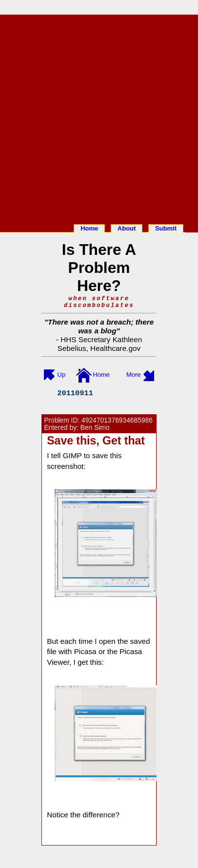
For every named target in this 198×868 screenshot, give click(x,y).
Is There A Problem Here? (99, 268)
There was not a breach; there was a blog (101, 326)
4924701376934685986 (117, 420)
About (127, 228)
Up (61, 375)
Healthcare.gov (115, 348)
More (134, 375)
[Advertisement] (99, 117)
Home (89, 228)
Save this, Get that (96, 441)
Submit (166, 228)
